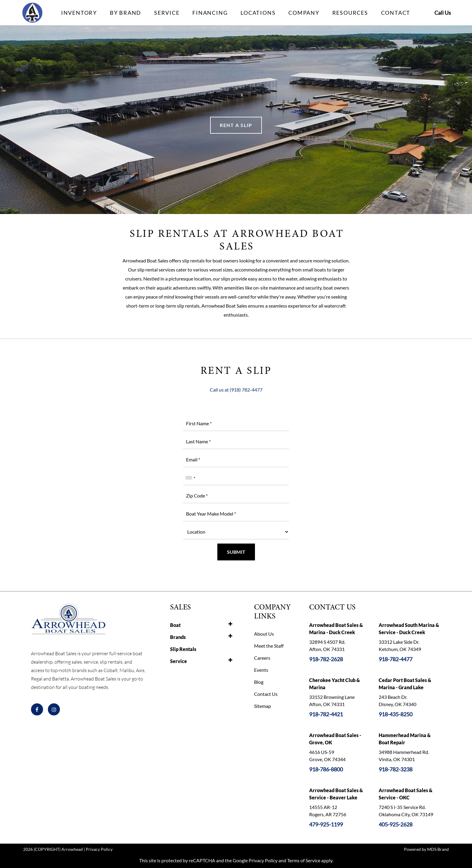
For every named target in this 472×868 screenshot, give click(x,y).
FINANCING (210, 13)
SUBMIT (236, 552)
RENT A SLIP (236, 125)
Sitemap (262, 706)
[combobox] (190, 478)
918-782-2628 (326, 659)
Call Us (443, 13)
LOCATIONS (258, 13)
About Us (264, 634)
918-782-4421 (326, 714)
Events (261, 670)
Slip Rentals (183, 649)
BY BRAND (126, 13)
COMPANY (304, 13)
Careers (262, 658)
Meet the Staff (269, 646)
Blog (259, 682)
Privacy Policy (99, 849)
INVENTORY (79, 13)
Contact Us (266, 694)
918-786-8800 (326, 769)
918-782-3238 (396, 769)
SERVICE (167, 13)
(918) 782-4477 (246, 390)
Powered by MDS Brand (426, 849)
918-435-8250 (396, 714)
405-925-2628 (396, 824)
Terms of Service (304, 860)
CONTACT (396, 13)
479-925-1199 (326, 824)
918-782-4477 (396, 659)
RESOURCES (350, 13)
